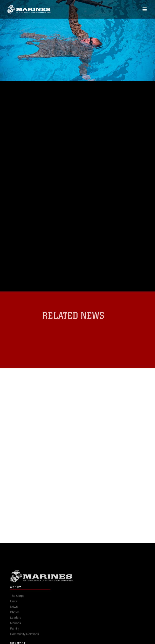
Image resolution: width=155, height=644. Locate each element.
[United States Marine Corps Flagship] (29, 10)
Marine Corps (77, 578)
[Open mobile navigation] (145, 10)
